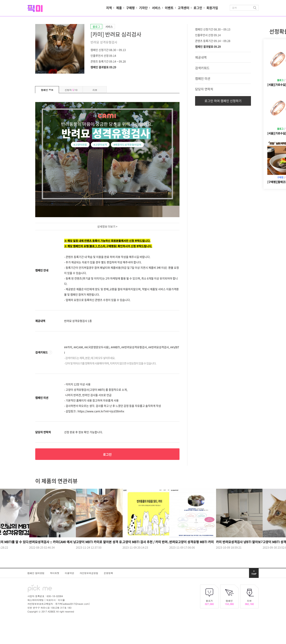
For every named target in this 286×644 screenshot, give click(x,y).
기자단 (143, 8)
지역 (109, 8)
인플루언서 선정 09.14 (103, 55)
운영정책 (108, 573)
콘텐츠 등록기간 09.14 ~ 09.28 (108, 61)
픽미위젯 (55, 573)
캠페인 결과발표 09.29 (103, 67)
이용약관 (70, 573)
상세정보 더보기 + (107, 226)
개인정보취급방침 (89, 573)
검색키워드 (202, 68)
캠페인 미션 (203, 78)
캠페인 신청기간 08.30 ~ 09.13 (108, 50)
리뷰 (95, 90)
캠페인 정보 (47, 90)
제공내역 (201, 57)
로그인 (198, 8)
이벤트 (169, 8)
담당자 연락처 (204, 89)
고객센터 (184, 8)
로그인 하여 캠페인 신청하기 (223, 101)
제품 (119, 8)
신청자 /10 (71, 90)
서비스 (156, 8)
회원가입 (212, 8)
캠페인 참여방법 (36, 573)
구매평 (130, 8)
